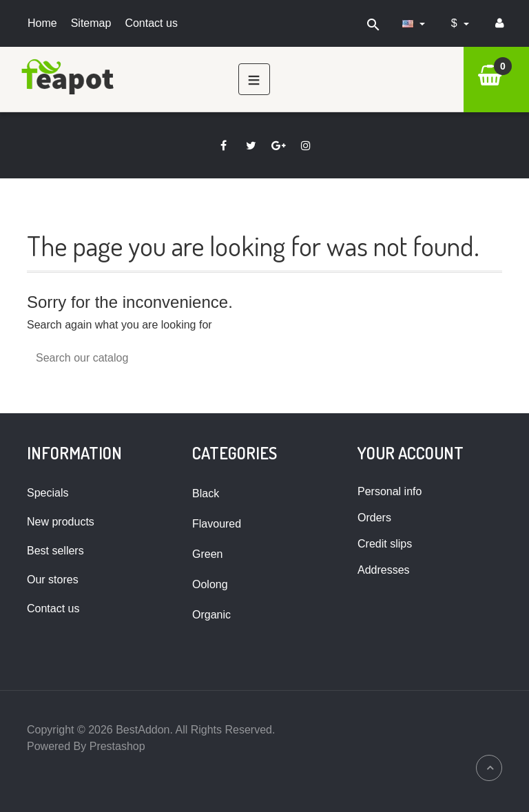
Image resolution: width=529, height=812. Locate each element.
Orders (374, 518)
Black (206, 493)
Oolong (210, 584)
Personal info (390, 491)
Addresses (384, 570)
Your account (411, 453)
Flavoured (217, 524)
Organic (211, 615)
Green (207, 554)
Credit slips (385, 544)
